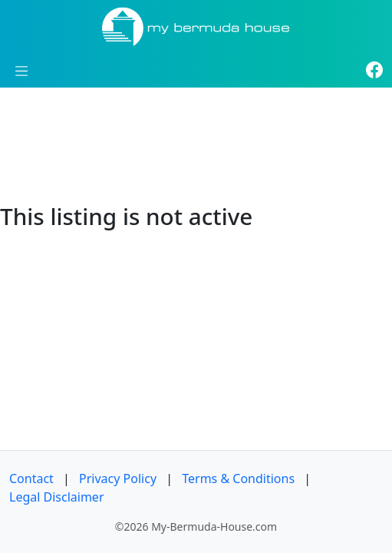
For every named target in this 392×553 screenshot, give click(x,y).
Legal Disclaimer (57, 497)
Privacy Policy (118, 478)
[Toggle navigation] (21, 71)
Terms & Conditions (238, 478)
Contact (31, 478)
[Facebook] (374, 71)
